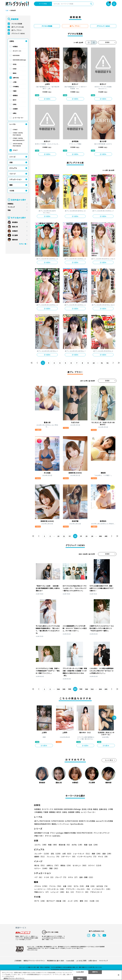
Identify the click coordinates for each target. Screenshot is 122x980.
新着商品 (11, 204)
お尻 (67, 854)
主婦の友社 (16, 78)
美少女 (40, 866)
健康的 (40, 857)
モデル (79, 886)
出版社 (12, 41)
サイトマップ (103, 961)
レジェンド (58, 892)
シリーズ (12, 157)
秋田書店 (15, 46)
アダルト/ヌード (96, 892)
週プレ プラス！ (17, 30)
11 (64, 536)
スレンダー (42, 854)
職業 (11, 185)
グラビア (15, 150)
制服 (53, 845)
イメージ (12, 174)
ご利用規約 (18, 961)
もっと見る (109, 760)
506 (70, 689)
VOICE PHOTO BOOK (85, 833)
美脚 (97, 854)
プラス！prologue (57, 833)
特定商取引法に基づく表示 (55, 961)
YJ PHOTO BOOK (58, 821)
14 (81, 536)
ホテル (73, 877)
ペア (39, 877)
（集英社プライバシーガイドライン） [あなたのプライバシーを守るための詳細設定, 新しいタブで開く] (14, 978)
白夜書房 (15, 109)
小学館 (15, 82)
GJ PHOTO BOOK (71, 821)
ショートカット (82, 854)
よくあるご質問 (81, 961)
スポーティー (69, 857)
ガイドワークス (17, 51)
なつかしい (80, 866)
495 (106, 536)
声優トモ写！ (39, 836)
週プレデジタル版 (18, 27)
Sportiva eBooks (77, 824)
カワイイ (95, 866)
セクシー (41, 868)
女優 (68, 886)
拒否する (95, 972)
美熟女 (66, 866)
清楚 (54, 868)
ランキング (11, 207)
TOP (7, 11)
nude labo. (56, 836)
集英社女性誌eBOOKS (43, 824)
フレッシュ (53, 857)
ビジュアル (13, 168)
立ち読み (47, 99)
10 (94, 363)
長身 (107, 854)
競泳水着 (65, 845)
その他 (12, 191)
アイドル (56, 886)
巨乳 (56, 854)
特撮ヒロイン (42, 892)
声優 (91, 886)
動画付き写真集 (70, 833)
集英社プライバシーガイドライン (34, 961)
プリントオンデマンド (102, 833)
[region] (61, 975)
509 (86, 689)
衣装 (11, 162)
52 (107, 363)
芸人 (70, 892)
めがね (77, 845)
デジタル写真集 (17, 24)
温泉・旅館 (87, 877)
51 (102, 363)
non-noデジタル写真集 (104, 821)
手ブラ (40, 901)
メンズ (73, 901)
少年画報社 (16, 87)
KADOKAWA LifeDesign (19, 60)
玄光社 (15, 64)
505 (64, 689)
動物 (84, 901)
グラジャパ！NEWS (18, 33)
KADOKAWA (16, 55)
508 (81, 689)
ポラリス (48, 836)
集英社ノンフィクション (61, 824)
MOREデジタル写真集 (87, 821)
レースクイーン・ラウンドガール (50, 889)
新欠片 (15, 100)
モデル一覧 (23, 244)
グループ (61, 877)
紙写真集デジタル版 (42, 833)
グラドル (41, 886)
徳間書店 (15, 95)
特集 (9, 210)
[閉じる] (119, 975)
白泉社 (15, 104)
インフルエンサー (102, 889)
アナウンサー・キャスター (78, 889)
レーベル (12, 124)
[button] (114, 718)
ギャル (103, 857)
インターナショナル (87, 857)
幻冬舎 (15, 69)
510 (92, 689)
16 (92, 536)
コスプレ (41, 845)
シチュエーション (15, 179)
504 (58, 689)
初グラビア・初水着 (57, 901)
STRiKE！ (15, 130)
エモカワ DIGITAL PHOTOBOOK (18, 145)
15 (86, 536)
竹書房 (15, 91)
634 (100, 689)
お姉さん (53, 866)
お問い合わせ (93, 961)
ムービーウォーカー (18, 118)
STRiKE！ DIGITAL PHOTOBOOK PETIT (19, 139)
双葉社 (15, 113)
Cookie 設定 (70, 961)
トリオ (49, 877)
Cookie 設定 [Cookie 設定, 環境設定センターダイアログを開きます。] (80, 972)
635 (106, 689)
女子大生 (102, 886)
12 (70, 536)
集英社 (15, 73)
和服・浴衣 (91, 845)
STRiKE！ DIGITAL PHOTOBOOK (18, 134)
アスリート (82, 892)
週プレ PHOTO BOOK (42, 821)
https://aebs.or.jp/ (32, 950)
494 (100, 536)
